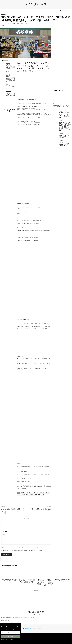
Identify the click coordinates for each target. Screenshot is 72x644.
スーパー (48, 493)
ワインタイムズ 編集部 (10, 24)
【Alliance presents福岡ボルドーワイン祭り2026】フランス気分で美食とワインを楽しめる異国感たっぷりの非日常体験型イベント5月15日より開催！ (11, 77)
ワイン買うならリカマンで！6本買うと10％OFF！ (11, 87)
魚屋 (43, 495)
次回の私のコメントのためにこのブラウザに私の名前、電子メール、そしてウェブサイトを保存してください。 (24, 551)
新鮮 (36, 495)
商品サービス (9, 84)
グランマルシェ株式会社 (39, 493)
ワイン (19, 495)
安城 (27, 495)
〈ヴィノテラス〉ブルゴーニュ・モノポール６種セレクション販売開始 (10, 94)
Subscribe (11, 637)
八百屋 (23, 495)
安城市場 (31, 495)
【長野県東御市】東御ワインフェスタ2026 (62, 580)
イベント (3, 15)
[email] (11, 633)
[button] (69, 11)
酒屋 (39, 495)
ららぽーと (23, 493)
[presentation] (10, 559)
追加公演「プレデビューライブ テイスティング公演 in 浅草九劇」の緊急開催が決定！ (11, 67)
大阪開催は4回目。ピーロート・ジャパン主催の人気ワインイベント (62, 106)
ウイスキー (30, 493)
